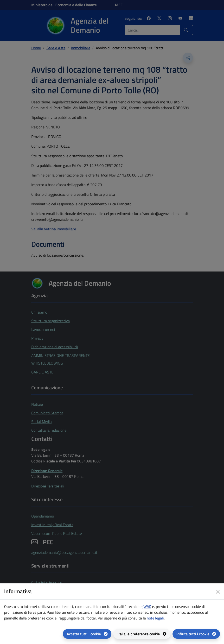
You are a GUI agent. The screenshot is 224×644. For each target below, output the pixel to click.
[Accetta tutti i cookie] (87, 634)
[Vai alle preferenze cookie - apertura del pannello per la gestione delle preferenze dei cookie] (142, 634)
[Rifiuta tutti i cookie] (196, 634)
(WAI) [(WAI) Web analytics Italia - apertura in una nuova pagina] (147, 606)
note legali (155, 618)
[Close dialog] (218, 592)
